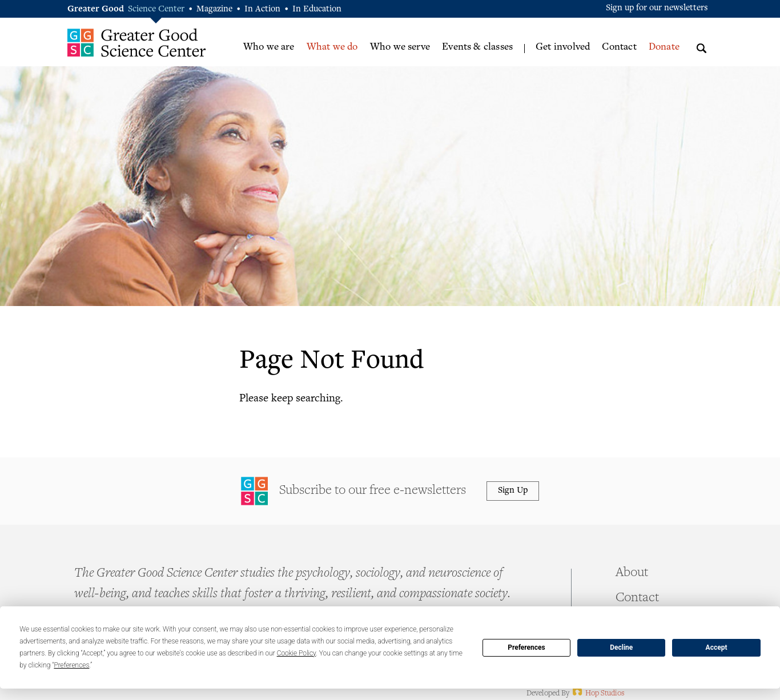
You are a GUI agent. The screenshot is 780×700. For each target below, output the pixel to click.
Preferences (526, 647)
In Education (317, 9)
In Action (262, 9)
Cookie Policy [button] (297, 653)
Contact (619, 47)
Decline (621, 647)
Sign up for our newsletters (657, 8)
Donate (664, 47)
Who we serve (400, 47)
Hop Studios (598, 694)
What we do (332, 47)
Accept (717, 647)
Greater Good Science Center (137, 43)
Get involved (563, 47)
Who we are (269, 47)
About (632, 573)
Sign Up (513, 491)
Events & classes (477, 47)
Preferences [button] (71, 665)
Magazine (214, 9)
